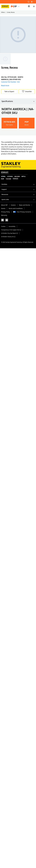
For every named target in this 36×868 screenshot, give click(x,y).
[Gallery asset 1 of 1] (5, 59)
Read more (5, 86)
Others (3, 12)
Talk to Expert (9, 91)
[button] (29, 2)
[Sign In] (29, 6)
